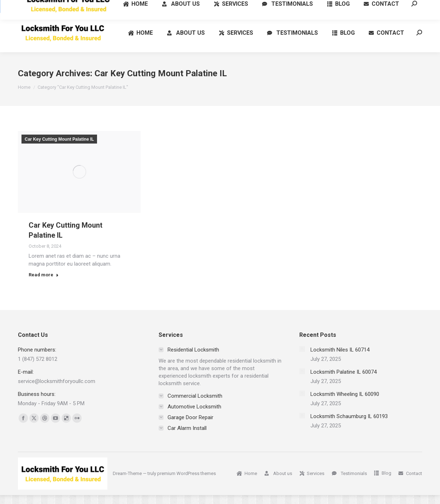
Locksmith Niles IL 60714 (340, 350)
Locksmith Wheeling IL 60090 (345, 394)
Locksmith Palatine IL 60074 (344, 372)
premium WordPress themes (187, 473)
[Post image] (302, 349)
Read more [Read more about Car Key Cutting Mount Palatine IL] (44, 275)
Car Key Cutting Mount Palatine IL (59, 139)
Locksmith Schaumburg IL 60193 (349, 416)
